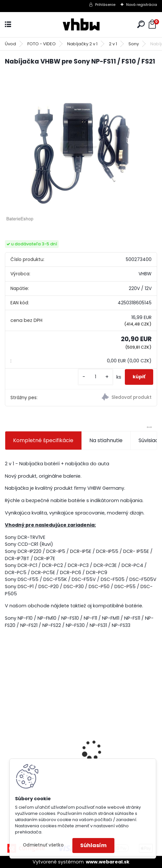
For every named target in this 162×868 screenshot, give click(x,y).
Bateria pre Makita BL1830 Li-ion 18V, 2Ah (42, 736)
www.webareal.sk (108, 862)
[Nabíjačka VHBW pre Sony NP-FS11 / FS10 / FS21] (81, 147)
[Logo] (81, 25)
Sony (134, 44)
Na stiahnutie (106, 440)
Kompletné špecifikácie (43, 440)
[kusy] (96, 377)
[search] (141, 24)
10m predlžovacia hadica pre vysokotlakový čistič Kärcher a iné (120, 746)
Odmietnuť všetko (43, 845)
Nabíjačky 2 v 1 (82, 44)
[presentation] (8, 739)
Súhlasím (93, 845)
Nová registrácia (142, 5)
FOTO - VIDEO (42, 44)
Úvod (10, 44)
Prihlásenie (105, 5)
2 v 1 (113, 44)
